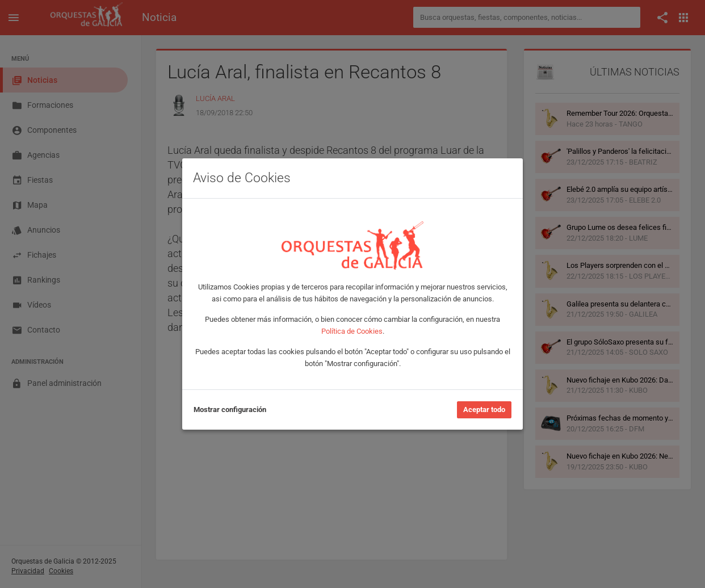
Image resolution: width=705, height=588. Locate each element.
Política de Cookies (352, 331)
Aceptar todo (484, 409)
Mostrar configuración (230, 409)
